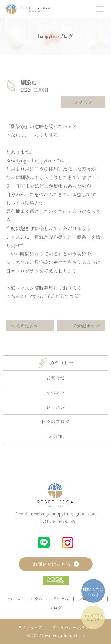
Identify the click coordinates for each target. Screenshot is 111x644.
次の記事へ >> (87, 326)
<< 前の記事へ (24, 326)
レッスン (83, 102)
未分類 (55, 436)
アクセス (60, 599)
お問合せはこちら (55, 564)
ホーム (14, 599)
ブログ (56, 607)
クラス (36, 599)
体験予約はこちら (93, 592)
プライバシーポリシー (73, 627)
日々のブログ (55, 422)
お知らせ (56, 378)
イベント (55, 392)
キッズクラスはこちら (93, 617)
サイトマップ (30, 627)
